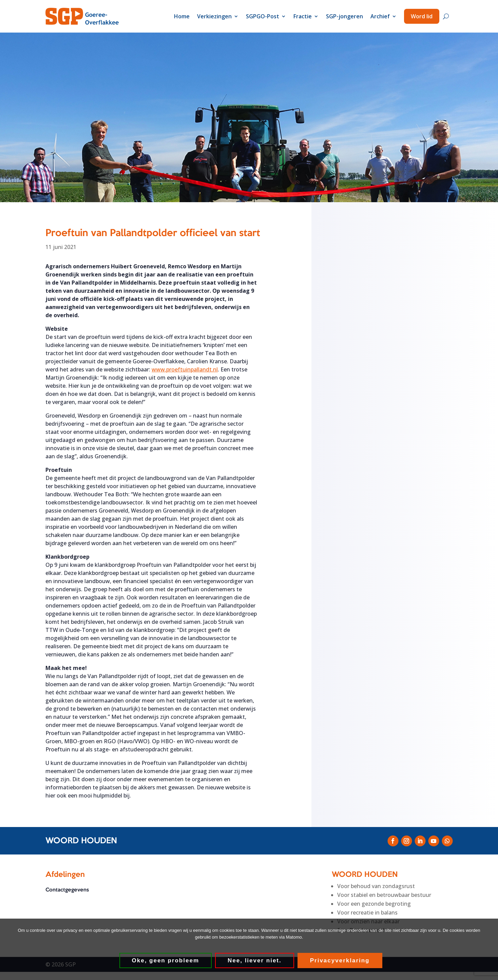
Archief (380, 16)
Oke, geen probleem (166, 960)
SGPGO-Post (263, 16)
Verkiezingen (214, 16)
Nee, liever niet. (255, 960)
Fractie (303, 16)
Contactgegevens (67, 890)
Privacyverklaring (340, 960)
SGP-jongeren (344, 16)
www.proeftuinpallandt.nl (185, 369)
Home (182, 16)
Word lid (422, 16)
